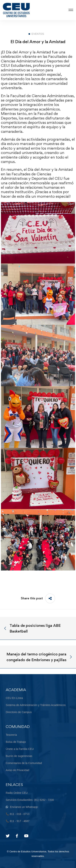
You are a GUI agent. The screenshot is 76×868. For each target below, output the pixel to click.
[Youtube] (26, 836)
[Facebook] (17, 836)
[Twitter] (8, 836)
